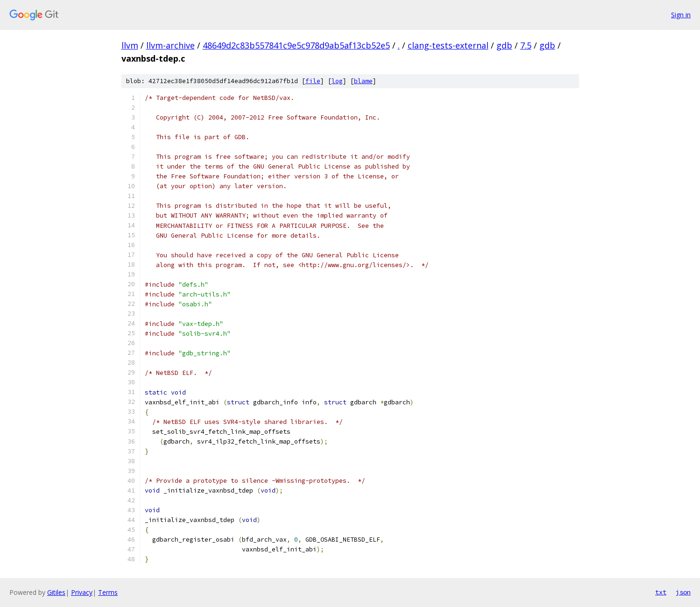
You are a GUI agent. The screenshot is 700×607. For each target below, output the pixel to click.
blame (363, 81)
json (683, 592)
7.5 (526, 45)
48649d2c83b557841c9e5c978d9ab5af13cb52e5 (296, 45)
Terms (108, 592)
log (337, 81)
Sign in (681, 15)
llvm (130, 45)
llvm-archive (170, 45)
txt (661, 592)
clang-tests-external (448, 45)
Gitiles (56, 592)
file (313, 81)
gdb (504, 45)
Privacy (82, 592)
